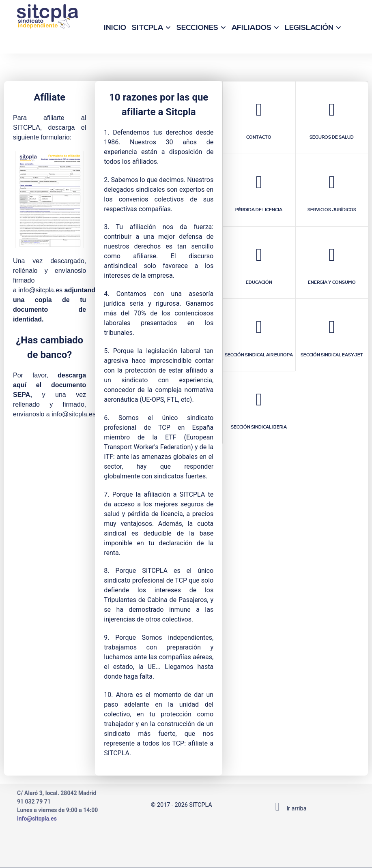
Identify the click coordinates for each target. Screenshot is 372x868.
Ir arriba (288, 809)
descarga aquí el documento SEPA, (49, 385)
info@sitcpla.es (40, 290)
